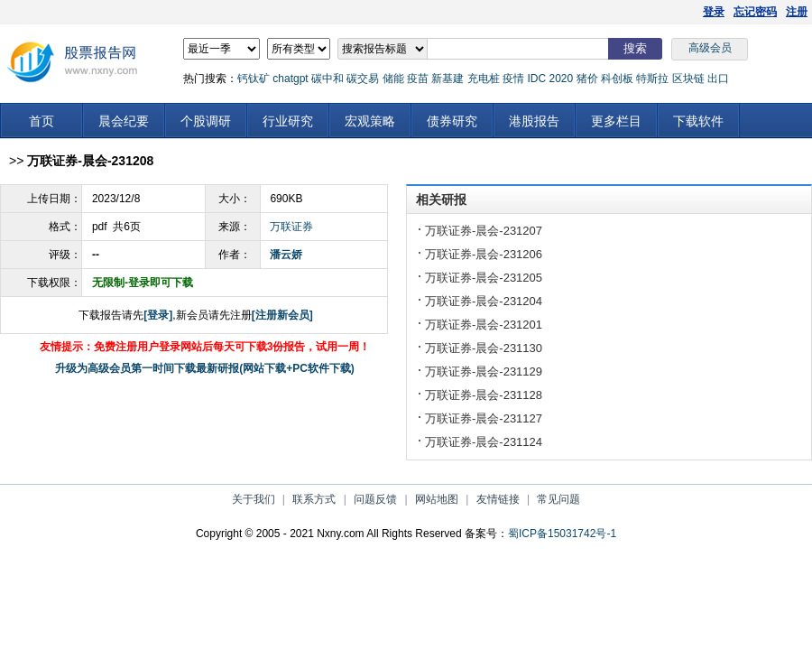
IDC (536, 79)
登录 (714, 12)
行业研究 (288, 121)
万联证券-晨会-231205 (484, 278)
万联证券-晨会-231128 (484, 395)
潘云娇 (286, 255)
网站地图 (437, 499)
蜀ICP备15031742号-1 (562, 534)
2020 (561, 79)
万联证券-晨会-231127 (484, 418)
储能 (393, 79)
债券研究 (452, 121)
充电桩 (484, 79)
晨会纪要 (124, 121)
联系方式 (314, 499)
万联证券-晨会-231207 (484, 231)
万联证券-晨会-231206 (484, 254)
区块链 (688, 79)
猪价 (587, 79)
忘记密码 (755, 12)
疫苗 (418, 79)
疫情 (513, 79)
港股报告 (534, 121)
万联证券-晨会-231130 (484, 348)
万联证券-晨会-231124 (484, 442)
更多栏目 (616, 121)
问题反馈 (375, 499)
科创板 (617, 79)
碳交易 (363, 79)
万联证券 (291, 227)
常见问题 (558, 499)
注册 (797, 12)
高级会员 (710, 48)
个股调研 (206, 121)
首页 (42, 121)
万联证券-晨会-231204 (484, 301)
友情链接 (498, 499)
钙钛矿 (254, 79)
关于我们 (254, 499)
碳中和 (328, 79)
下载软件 (698, 121)
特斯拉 (652, 79)
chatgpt (290, 79)
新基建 (448, 79)
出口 (718, 79)
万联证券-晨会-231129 (484, 371)
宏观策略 (370, 121)
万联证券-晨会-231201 (484, 325)
